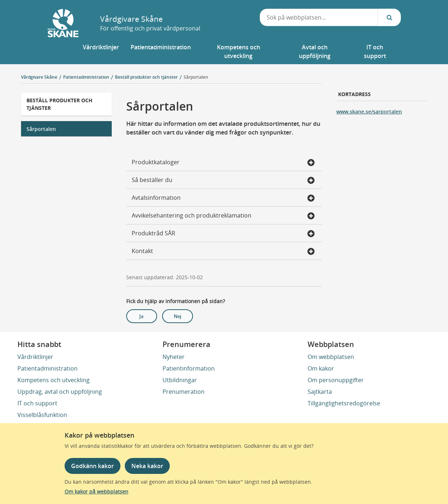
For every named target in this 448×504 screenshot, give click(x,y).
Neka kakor (147, 466)
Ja (141, 316)
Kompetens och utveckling (54, 380)
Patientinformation (189, 368)
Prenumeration (184, 392)
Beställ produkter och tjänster (59, 104)
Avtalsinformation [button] (223, 198)
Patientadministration (48, 368)
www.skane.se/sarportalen (369, 111)
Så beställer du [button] (223, 181)
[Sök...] (389, 17)
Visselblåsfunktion (42, 415)
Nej (178, 316)
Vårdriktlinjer (35, 357)
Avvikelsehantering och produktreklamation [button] (223, 216)
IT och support (37, 403)
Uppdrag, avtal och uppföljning (60, 392)
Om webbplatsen (331, 357)
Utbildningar (180, 380)
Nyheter (174, 357)
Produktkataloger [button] (223, 163)
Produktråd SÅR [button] (223, 234)
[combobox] (319, 17)
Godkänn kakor (93, 466)
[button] (101, 51)
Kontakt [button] (223, 252)
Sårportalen (196, 77)
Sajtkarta (320, 392)
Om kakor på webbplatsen (96, 491)
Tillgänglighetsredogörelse (344, 403)
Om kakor (321, 368)
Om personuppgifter (336, 380)
